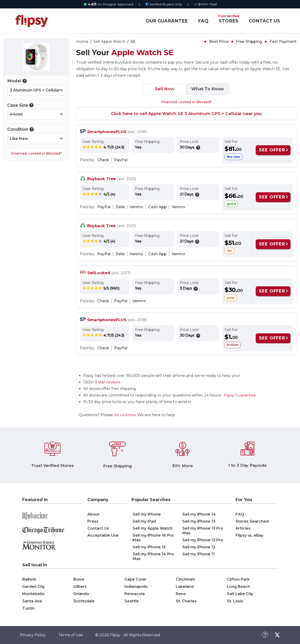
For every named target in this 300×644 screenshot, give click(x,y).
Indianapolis (136, 587)
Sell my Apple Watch (153, 528)
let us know (125, 415)
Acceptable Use (103, 535)
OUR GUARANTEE (167, 21)
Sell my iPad (144, 521)
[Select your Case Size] (36, 114)
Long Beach (238, 587)
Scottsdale (84, 601)
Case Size (20, 105)
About (93, 514)
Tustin (28, 608)
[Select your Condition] (36, 139)
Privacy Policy (33, 635)
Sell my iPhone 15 (149, 547)
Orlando (81, 594)
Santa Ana (32, 601)
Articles (243, 528)
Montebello (33, 594)
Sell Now (165, 89)
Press (93, 521)
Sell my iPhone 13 (199, 521)
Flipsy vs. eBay (249, 535)
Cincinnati (185, 579)
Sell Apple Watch (109, 42)
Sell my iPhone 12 (199, 547)
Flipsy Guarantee (240, 395)
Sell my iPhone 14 (199, 514)
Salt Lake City (240, 594)
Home (82, 42)
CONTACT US (264, 21)
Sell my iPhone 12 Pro (203, 540)
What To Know (208, 89)
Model (17, 81)
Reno (181, 594)
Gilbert (80, 587)
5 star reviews (108, 382)
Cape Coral (135, 579)
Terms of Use (71, 635)
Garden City (34, 587)
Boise (79, 579)
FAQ (203, 21)
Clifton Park (238, 579)
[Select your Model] (36, 90)
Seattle (132, 601)
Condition (21, 129)
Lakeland (185, 587)
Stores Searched (252, 521)
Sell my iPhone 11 (199, 554)
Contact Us (98, 528)
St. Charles (186, 601)
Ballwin (29, 579)
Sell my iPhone (147, 514)
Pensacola (135, 594)
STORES (229, 21)
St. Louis (235, 601)
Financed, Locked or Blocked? (36, 153)
